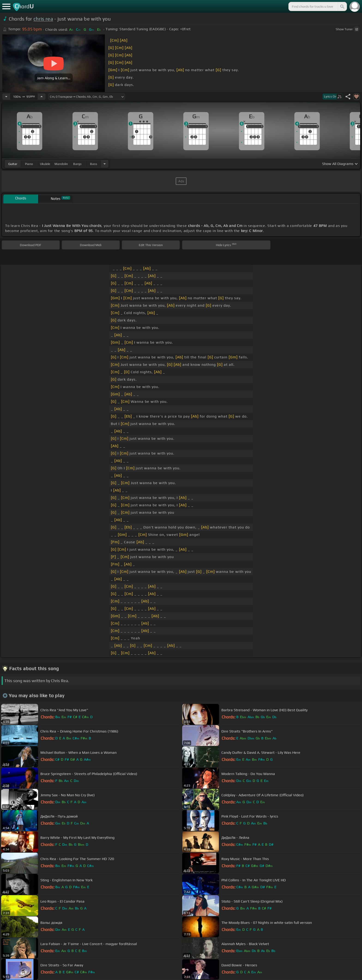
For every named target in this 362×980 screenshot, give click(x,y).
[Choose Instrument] (105, 164)
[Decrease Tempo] (6, 97)
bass (94, 164)
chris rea (43, 19)
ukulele (45, 164)
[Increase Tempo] (42, 97)
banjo (77, 164)
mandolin (61, 164)
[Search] (342, 6)
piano (29, 164)
